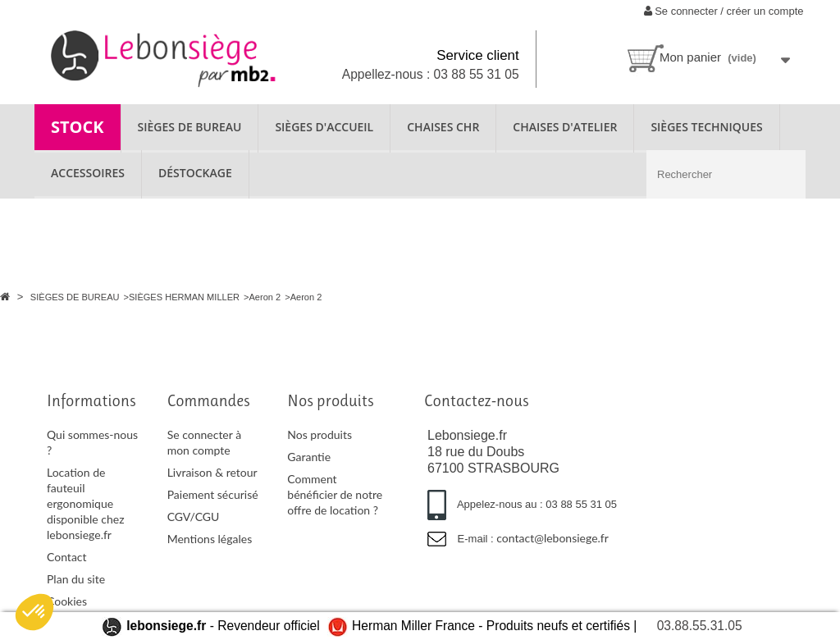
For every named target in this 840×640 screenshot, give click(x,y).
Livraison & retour (212, 472)
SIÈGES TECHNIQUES (706, 127)
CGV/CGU (194, 517)
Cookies (67, 601)
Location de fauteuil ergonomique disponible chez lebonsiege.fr (86, 503)
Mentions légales (210, 539)
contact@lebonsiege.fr (552, 538)
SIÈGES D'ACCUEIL (324, 127)
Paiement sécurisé (213, 494)
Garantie (309, 457)
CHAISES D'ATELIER (565, 127)
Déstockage (195, 173)
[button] (34, 612)
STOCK (78, 127)
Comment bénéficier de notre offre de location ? (335, 494)
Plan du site (76, 579)
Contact (67, 557)
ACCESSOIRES (88, 173)
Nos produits (320, 434)
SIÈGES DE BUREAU (190, 127)
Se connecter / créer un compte (724, 11)
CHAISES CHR (443, 127)
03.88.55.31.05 (700, 626)
